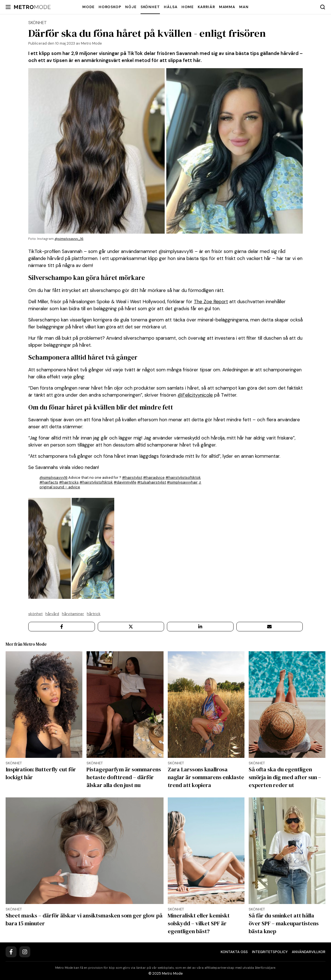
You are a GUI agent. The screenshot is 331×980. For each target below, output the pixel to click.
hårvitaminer (73, 614)
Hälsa (171, 7)
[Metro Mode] (32, 7)
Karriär (206, 7)
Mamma (227, 7)
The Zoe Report (211, 302)
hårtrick (94, 614)
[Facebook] (11, 952)
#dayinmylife (125, 482)
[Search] (323, 7)
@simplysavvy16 (53, 478)
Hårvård (52, 614)
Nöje (131, 7)
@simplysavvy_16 (69, 239)
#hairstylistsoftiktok (183, 478)
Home (188, 7)
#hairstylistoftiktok (96, 482)
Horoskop (110, 7)
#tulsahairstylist (152, 482)
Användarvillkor (309, 952)
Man (244, 7)
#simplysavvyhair (182, 482)
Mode (88, 7)
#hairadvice (154, 478)
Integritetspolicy (270, 952)
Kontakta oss (234, 952)
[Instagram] (25, 952)
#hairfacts (49, 482)
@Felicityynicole (195, 395)
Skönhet (150, 7)
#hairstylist (132, 478)
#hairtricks (69, 482)
